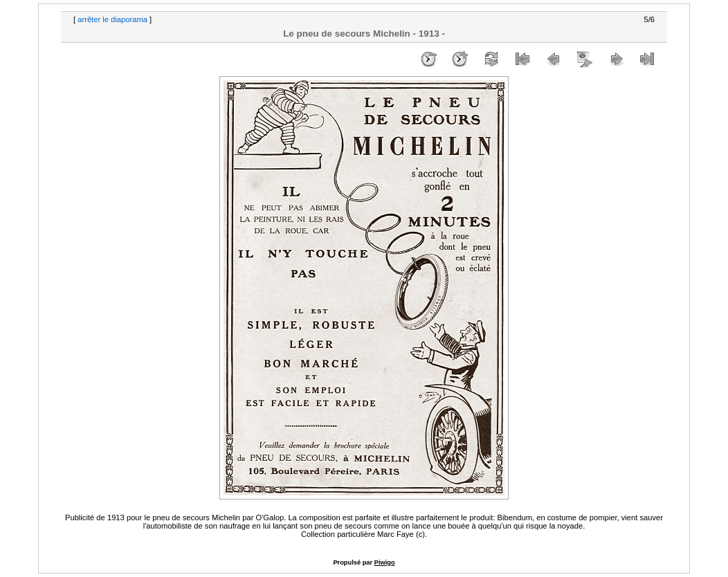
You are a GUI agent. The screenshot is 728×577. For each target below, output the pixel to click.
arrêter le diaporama (112, 19)
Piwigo (385, 562)
